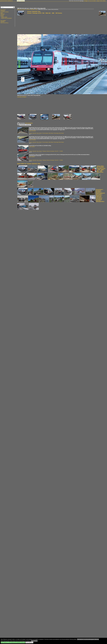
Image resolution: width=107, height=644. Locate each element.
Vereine (2, 16)
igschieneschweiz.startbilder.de (6, 1)
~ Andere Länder (4, 17)
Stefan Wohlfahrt (33, 131)
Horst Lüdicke (32, 147)
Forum (18, 1)
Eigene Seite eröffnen (101, 1)
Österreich (3, 14)
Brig (36, 10)
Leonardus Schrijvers (22, 97)
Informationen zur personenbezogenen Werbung (88, 639)
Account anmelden (92, 1)
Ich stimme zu (29, 642)
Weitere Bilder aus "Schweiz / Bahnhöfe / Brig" (29, 164)
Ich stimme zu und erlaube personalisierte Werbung (13, 642)
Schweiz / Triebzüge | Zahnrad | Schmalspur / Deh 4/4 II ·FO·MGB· (51, 151)
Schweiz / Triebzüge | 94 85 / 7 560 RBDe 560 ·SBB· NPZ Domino (45, 13)
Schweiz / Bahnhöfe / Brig (34, 12)
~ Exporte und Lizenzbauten (6, 18)
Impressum (22, 1)
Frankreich (3, 11)
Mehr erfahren (34, 641)
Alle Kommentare (29, 123)
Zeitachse (2, 22)
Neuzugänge (3, 21)
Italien (2, 13)
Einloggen (86, 1)
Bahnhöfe (33, 10)
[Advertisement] (25, 24)
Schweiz (28, 10)
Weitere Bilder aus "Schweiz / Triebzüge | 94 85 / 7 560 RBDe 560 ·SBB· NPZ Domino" (101, 169)
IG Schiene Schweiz (5, 12)
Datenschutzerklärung (4, 23)
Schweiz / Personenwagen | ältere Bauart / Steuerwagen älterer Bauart (51, 133)
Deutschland (3, 10)
